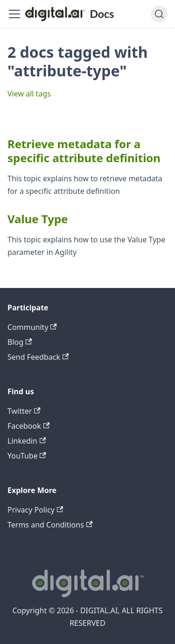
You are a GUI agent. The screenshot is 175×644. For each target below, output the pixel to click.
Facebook (28, 426)
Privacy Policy (35, 510)
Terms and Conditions (50, 525)
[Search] (159, 14)
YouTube (27, 456)
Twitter (24, 411)
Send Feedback (38, 357)
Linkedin (27, 441)
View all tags (29, 94)
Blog (20, 342)
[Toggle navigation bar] (14, 14)
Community (32, 327)
